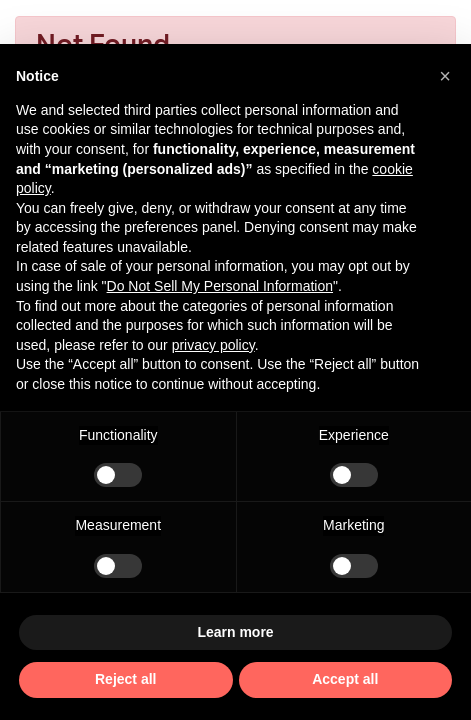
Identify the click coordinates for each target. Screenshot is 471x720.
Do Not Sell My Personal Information (220, 286)
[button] (445, 76)
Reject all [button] (125, 679)
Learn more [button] (235, 632)
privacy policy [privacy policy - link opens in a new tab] (213, 345)
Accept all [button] (345, 679)
